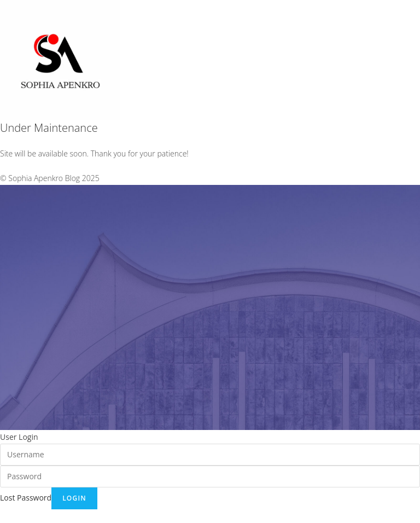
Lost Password (26, 498)
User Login (19, 437)
